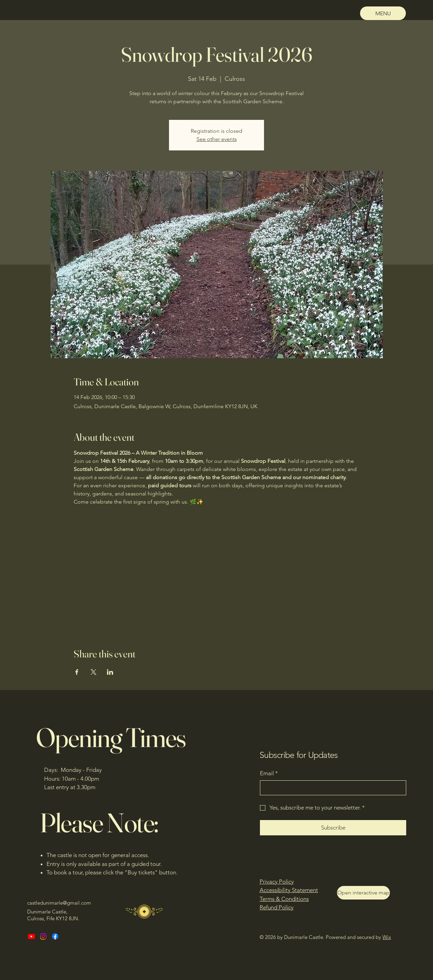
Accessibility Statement (289, 890)
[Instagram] (43, 936)
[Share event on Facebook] (77, 672)
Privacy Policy (277, 882)
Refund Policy (277, 907)
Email (269, 774)
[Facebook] (55, 936)
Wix (387, 937)
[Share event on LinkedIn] (110, 672)
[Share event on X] (93, 672)
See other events (217, 139)
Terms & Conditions (284, 899)
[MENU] (383, 13)
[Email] (331, 788)
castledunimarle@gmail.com (59, 903)
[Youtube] (31, 936)
